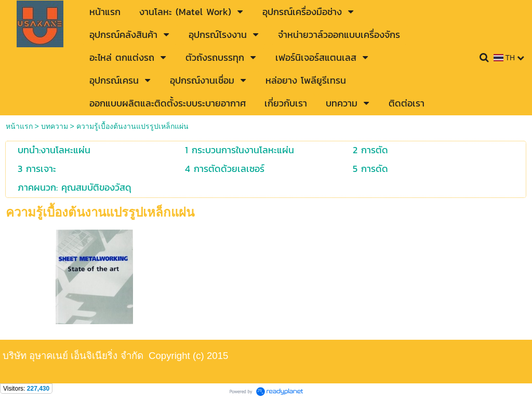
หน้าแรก (19, 126)
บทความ (56, 126)
